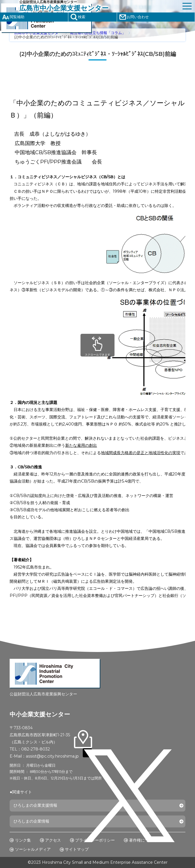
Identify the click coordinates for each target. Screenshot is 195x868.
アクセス (53, 840)
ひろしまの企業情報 (31, 821)
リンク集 (23, 840)
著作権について (143, 840)
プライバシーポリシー (95, 840)
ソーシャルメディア (33, 849)
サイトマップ (77, 849)
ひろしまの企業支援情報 (35, 805)
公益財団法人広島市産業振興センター (99, 6)
